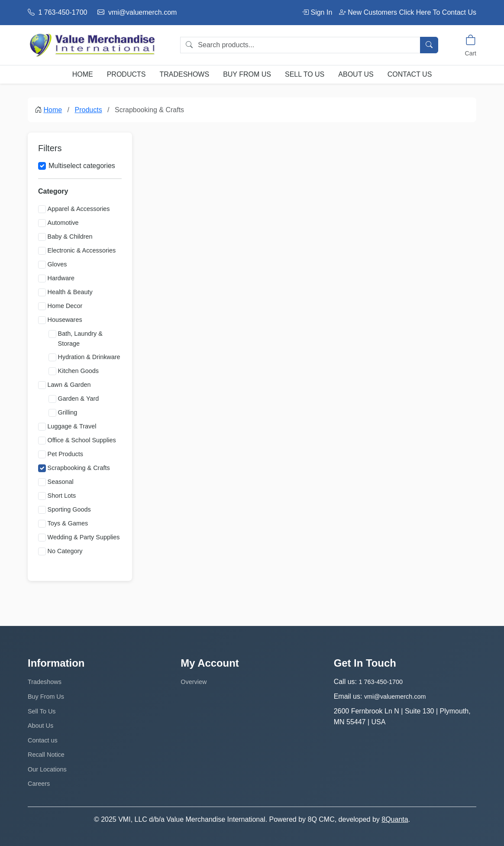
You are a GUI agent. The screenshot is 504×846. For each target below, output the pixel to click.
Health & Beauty (70, 292)
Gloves (57, 264)
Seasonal (61, 482)
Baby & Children (70, 237)
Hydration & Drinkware (89, 357)
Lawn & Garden (69, 385)
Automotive (63, 223)
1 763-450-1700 (57, 12)
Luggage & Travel (72, 426)
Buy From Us (247, 74)
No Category (65, 551)
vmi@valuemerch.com (137, 12)
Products (126, 74)
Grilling (68, 412)
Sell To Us (305, 74)
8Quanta (395, 819)
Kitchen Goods (78, 371)
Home (83, 74)
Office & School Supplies (82, 440)
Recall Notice (46, 755)
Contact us (410, 74)
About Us (356, 74)
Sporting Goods (69, 509)
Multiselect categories (82, 166)
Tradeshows (184, 74)
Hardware (61, 278)
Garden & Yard (79, 399)
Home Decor (65, 306)
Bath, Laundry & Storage (80, 339)
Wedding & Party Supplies (84, 537)
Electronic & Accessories (82, 250)
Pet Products (65, 454)
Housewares (65, 320)
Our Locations (47, 769)
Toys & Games (68, 523)
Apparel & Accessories (79, 209)
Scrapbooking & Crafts (79, 468)
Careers (39, 784)
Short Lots (62, 496)
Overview (194, 682)
